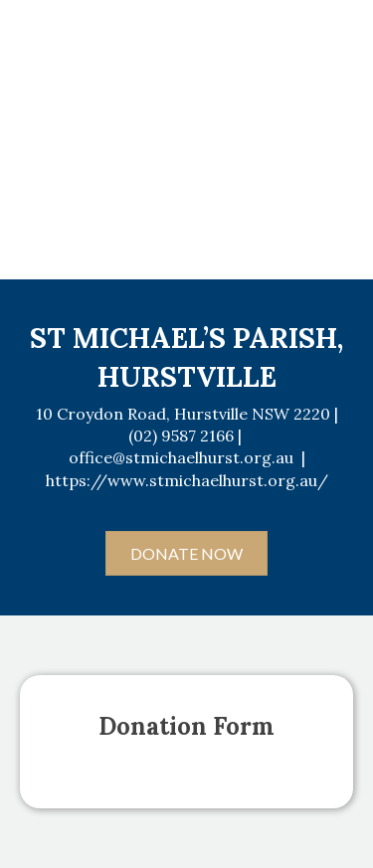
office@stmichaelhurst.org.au (181, 457)
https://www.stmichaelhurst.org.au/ (187, 480)
